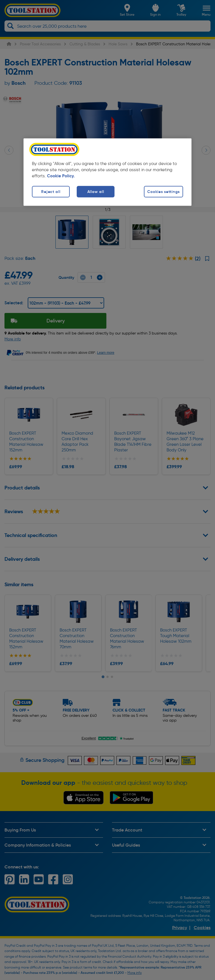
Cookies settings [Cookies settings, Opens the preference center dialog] (163, 192)
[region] (107, 172)
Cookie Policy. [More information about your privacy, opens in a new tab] (61, 176)
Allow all (96, 192)
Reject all (51, 192)
